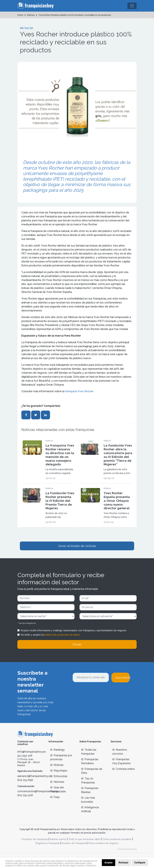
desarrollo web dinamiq (127, 849)
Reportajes (59, 771)
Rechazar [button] (123, 863)
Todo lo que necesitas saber (85, 839)
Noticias (57, 765)
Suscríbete (123, 678)
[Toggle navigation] (132, 6)
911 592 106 (25, 756)
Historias (57, 782)
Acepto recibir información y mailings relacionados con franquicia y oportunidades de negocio (73, 630)
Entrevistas (59, 776)
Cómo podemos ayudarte (117, 839)
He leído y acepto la (50, 635)
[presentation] (98, 691)
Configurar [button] (140, 863)
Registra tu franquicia (48, 843)
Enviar (77, 644)
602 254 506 (25, 795)
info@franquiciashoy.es (32, 752)
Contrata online (123, 769)
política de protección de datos (62, 635)
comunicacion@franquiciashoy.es (38, 791)
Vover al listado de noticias (77, 546)
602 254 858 (25, 780)
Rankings (57, 750)
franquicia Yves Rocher (79, 391)
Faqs (55, 797)
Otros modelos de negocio (103, 843)
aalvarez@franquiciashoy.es (35, 776)
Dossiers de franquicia (74, 843)
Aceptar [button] (109, 863)
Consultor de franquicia (34, 839)
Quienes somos (58, 839)
